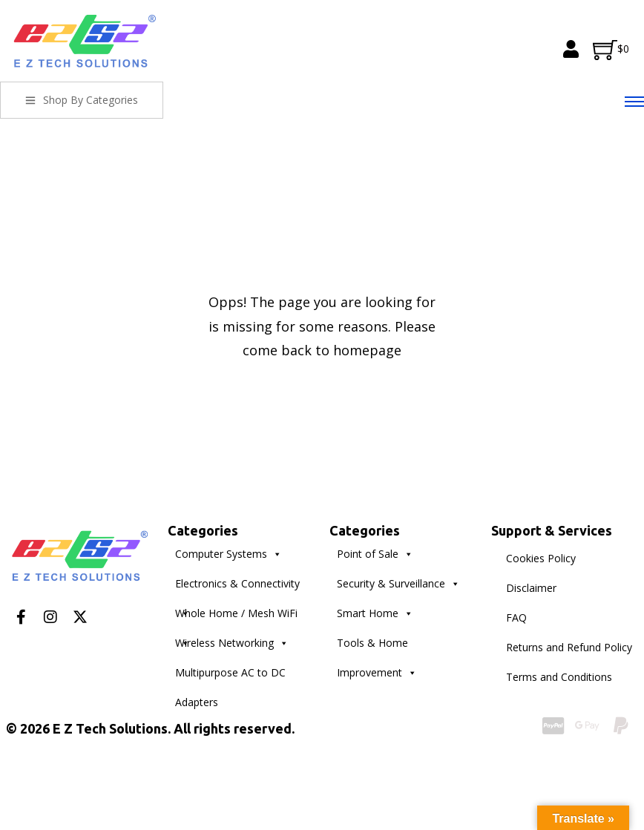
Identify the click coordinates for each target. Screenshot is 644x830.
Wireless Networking (232, 643)
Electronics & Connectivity (237, 587)
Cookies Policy (541, 558)
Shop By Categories (82, 100)
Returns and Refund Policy (569, 647)
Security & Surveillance (398, 584)
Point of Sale (375, 554)
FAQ (516, 617)
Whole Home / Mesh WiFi (236, 617)
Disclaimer (531, 588)
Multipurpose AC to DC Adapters (230, 676)
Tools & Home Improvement (377, 647)
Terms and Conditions (559, 677)
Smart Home (375, 613)
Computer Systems (229, 554)
